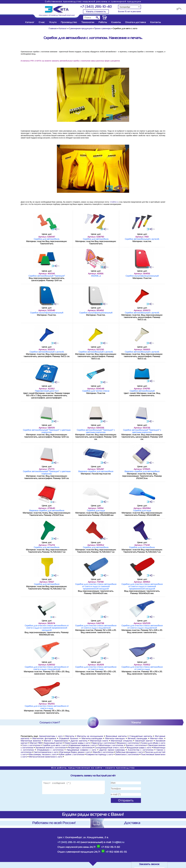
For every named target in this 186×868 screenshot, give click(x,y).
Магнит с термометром (56, 741)
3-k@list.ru (114, 202)
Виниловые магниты (116, 736)
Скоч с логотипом (31, 745)
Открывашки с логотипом (50, 750)
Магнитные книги (99, 741)
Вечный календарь (138, 739)
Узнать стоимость (96, 12)
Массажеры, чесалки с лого (43, 755)
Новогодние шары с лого (77, 743)
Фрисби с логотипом (103, 752)
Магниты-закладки (115, 739)
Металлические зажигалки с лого (46, 757)
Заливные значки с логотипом (51, 748)
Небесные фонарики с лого (129, 752)
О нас (42, 22)
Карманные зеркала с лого (83, 745)
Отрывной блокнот (69, 739)
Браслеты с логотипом (104, 743)
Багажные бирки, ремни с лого (76, 752)
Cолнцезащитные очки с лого (110, 748)
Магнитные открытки (122, 741)
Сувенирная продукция (80, 29)
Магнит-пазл (157, 739)
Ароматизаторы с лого (51, 736)
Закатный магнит (144, 741)
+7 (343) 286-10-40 (96, 7)
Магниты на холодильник (90, 736)
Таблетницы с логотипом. (111, 745)
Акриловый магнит (53, 743)
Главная (53, 29)
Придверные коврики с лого (81, 750)
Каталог (30, 22)
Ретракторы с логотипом (80, 748)
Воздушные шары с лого (139, 748)
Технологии (88, 22)
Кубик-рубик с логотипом (71, 755)
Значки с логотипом (136, 745)
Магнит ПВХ (36, 743)
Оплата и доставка (136, 22)
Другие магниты (79, 741)
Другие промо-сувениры (112, 750)
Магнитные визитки (31, 741)
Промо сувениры (103, 29)
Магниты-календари (92, 739)
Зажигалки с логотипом (127, 755)
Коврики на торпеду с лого (100, 755)
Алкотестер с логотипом (141, 750)
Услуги (53, 22)
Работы (103, 22)
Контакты (156, 22)
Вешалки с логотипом (128, 743)
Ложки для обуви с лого (153, 743)
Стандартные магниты (141, 736)
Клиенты (116, 22)
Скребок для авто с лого (55, 745)
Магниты (70, 736)
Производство (69, 22)
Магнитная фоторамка (44, 739)
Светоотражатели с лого (46, 752)
